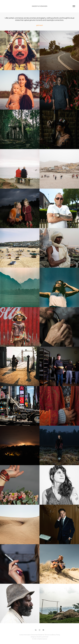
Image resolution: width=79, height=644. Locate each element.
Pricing (58, 635)
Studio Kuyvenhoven (42, 637)
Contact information (25, 635)
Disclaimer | (41, 635)
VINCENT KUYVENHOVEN (39, 6)
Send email (34, 635)
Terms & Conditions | (50, 635)
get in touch (40, 25)
